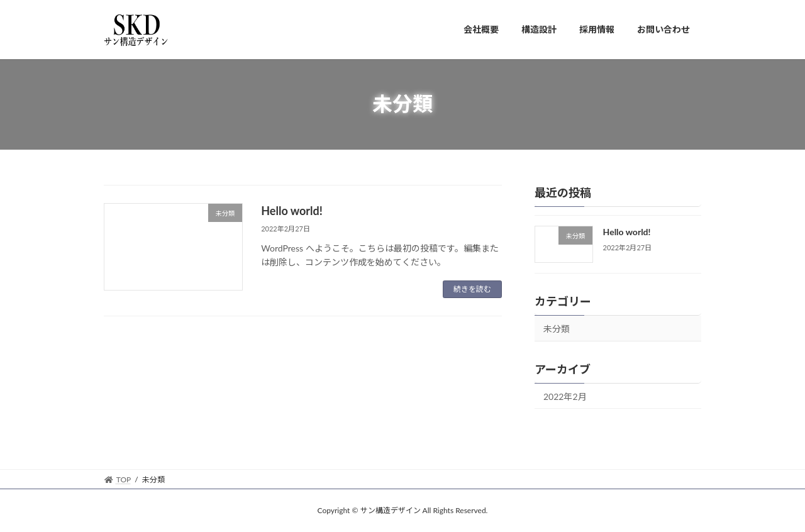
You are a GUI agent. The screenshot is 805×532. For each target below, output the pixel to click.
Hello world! (292, 211)
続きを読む (472, 289)
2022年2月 (565, 396)
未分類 (557, 328)
